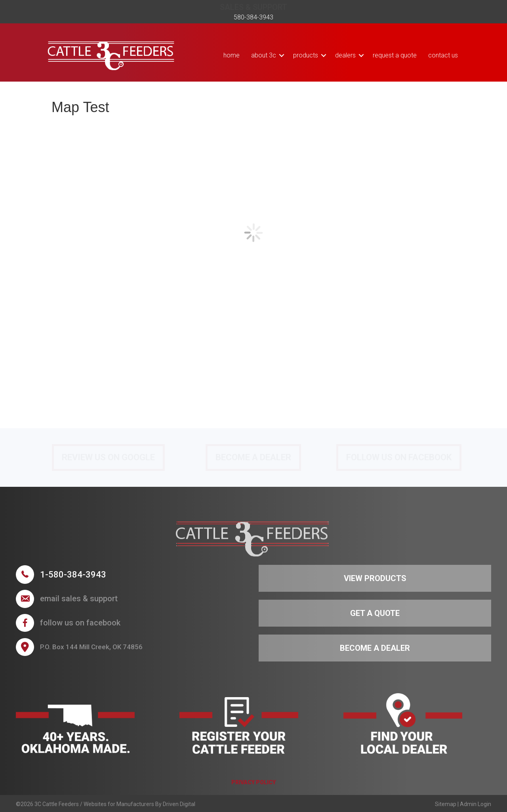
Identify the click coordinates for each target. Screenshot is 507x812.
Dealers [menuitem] (345, 55)
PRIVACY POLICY (253, 782)
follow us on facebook (80, 623)
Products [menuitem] (306, 55)
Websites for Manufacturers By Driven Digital (139, 804)
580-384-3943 (253, 17)
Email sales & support (79, 599)
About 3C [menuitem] (264, 55)
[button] (282, 55)
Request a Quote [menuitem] (395, 55)
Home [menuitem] (232, 55)
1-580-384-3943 (73, 575)
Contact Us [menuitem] (443, 55)
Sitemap (446, 804)
